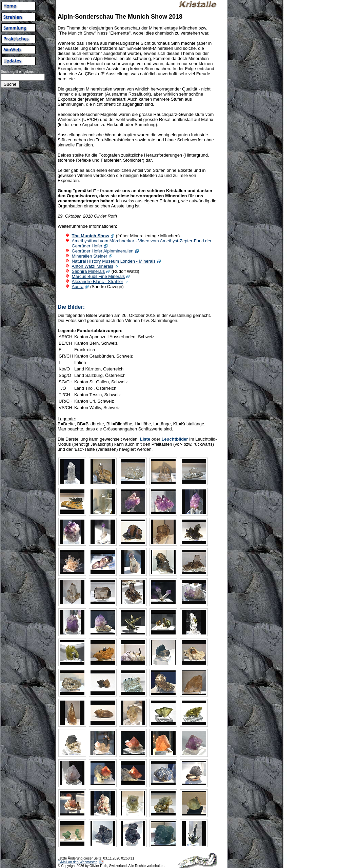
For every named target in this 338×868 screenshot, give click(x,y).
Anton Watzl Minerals (93, 266)
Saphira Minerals (88, 271)
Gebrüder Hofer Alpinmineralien (103, 251)
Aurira (78, 287)
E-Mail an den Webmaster (77, 862)
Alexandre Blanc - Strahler (98, 281)
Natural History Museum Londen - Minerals (114, 261)
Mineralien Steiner (90, 256)
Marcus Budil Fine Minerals (98, 276)
